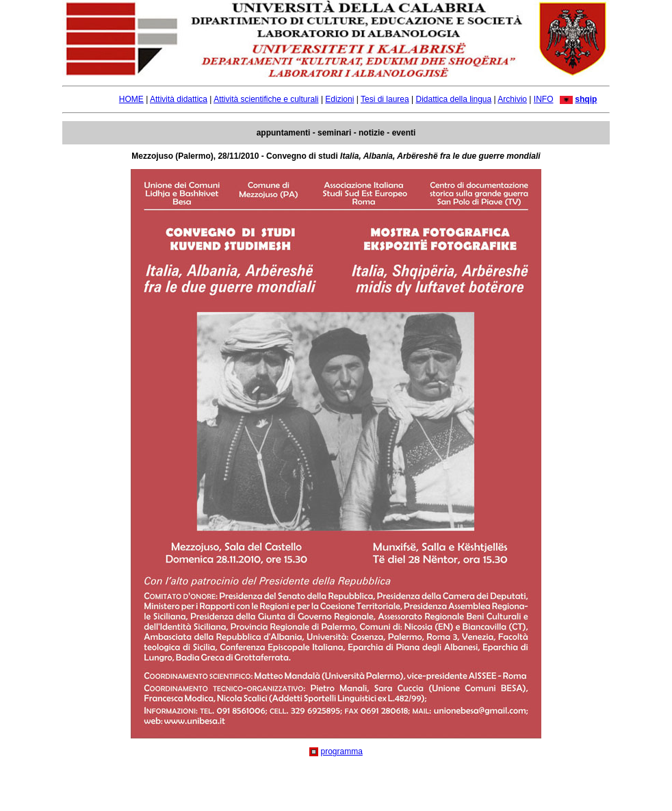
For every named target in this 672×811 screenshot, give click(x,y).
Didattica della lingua (453, 99)
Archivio (512, 99)
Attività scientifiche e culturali (266, 99)
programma (341, 751)
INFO (544, 99)
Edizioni (339, 99)
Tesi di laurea (385, 99)
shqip (586, 99)
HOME (131, 99)
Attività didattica (179, 99)
